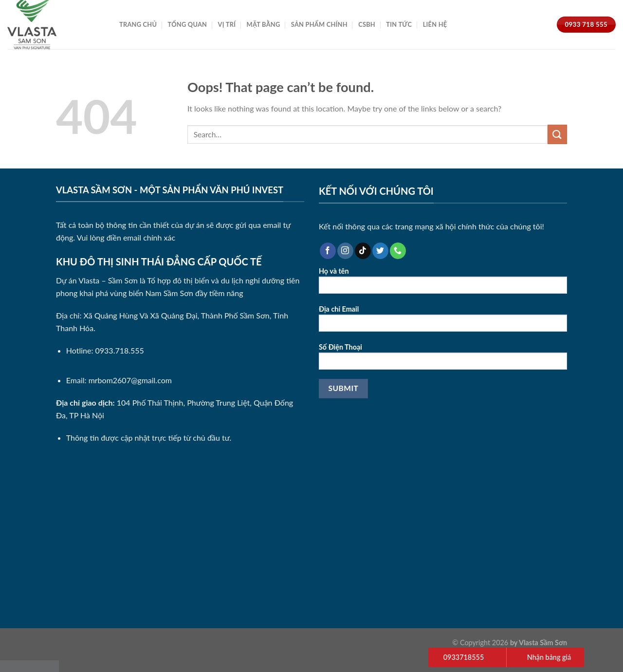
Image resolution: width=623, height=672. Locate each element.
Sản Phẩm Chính (319, 24)
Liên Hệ (435, 24)
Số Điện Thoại (443, 360)
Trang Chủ (138, 24)
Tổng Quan (188, 24)
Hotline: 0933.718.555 (105, 350)
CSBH (367, 24)
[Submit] (557, 134)
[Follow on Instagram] (345, 251)
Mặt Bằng (264, 24)
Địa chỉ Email (443, 322)
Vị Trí (227, 24)
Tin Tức (399, 24)
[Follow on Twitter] (380, 251)
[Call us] (398, 251)
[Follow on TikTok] (363, 251)
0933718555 (464, 657)
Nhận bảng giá (549, 657)
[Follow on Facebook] (328, 251)
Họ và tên (443, 284)
